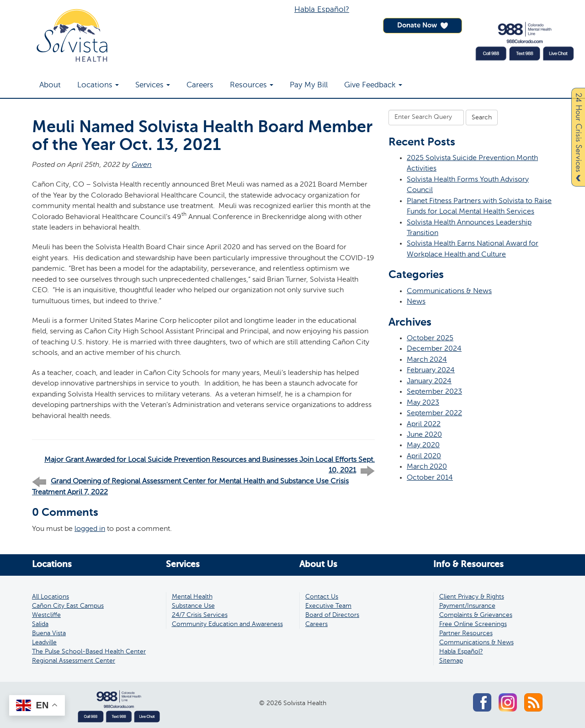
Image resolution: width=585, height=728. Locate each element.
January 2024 (429, 381)
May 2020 (423, 445)
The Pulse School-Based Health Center (89, 652)
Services (153, 85)
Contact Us (322, 597)
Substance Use (193, 606)
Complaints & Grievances (476, 615)
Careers (200, 85)
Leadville (44, 642)
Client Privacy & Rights (472, 597)
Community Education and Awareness (227, 624)
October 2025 (430, 338)
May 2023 (423, 403)
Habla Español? (322, 10)
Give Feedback (373, 85)
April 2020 (424, 456)
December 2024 (434, 349)
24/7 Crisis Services (200, 615)
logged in (90, 529)
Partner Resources (466, 633)
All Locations (51, 597)
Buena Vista (49, 633)
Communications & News (449, 291)
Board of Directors (332, 615)
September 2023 (434, 392)
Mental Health (192, 597)
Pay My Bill (309, 85)
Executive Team (328, 606)
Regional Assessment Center (74, 661)
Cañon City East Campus (68, 606)
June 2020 (424, 435)
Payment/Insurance (467, 606)
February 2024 (431, 370)
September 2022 (434, 413)
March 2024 (427, 360)
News (416, 302)
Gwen (142, 165)
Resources (252, 85)
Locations (98, 85)
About (50, 85)
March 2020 (427, 467)
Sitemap (451, 661)
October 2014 (430, 478)
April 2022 (424, 424)
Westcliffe (46, 615)
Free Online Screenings (473, 624)
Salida (40, 624)
